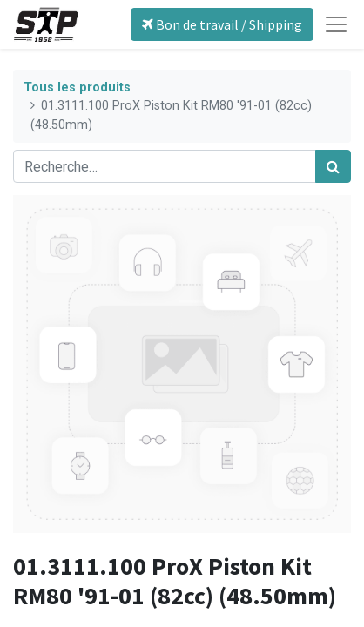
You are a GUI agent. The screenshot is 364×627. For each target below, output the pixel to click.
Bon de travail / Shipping (222, 24)
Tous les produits (77, 88)
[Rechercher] (333, 166)
